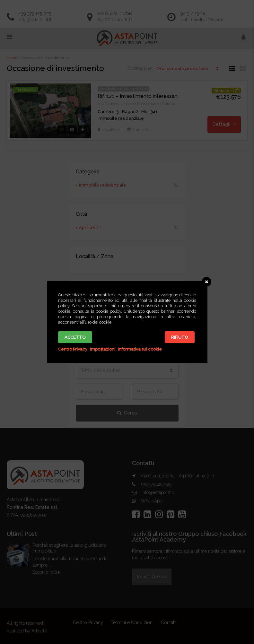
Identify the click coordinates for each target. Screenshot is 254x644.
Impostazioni (103, 349)
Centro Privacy (73, 349)
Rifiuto (180, 337)
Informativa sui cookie (140, 349)
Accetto (75, 337)
